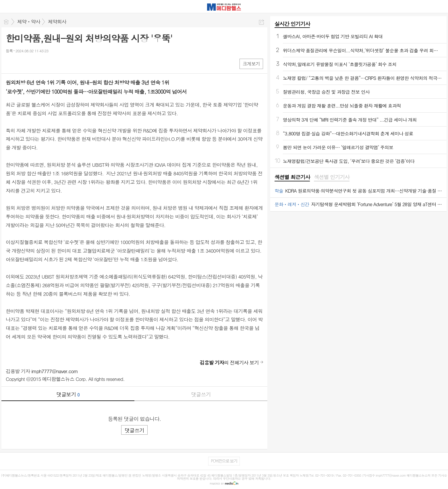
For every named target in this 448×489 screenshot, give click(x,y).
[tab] (292, 177)
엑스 (22, 63)
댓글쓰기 (201, 394)
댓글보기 (68, 394)
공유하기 (261, 22)
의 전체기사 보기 (229, 363)
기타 (45, 63)
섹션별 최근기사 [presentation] (292, 177)
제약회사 (57, 22)
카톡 (34, 63)
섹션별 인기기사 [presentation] (332, 177)
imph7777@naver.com (55, 371)
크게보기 (251, 64)
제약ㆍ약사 (29, 22)
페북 (11, 63)
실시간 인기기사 (292, 24)
